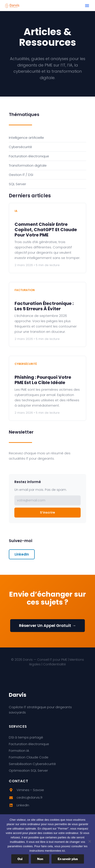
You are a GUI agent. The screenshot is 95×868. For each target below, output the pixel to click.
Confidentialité (54, 664)
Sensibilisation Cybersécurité (32, 764)
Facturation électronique (29, 156)
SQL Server (17, 184)
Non (40, 859)
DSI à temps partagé (26, 737)
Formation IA (19, 751)
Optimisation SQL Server (28, 770)
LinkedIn (22, 554)
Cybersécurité (20, 147)
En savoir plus (68, 859)
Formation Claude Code (29, 757)
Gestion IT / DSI (21, 175)
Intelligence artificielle (26, 138)
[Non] (89, 841)
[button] (87, 6)
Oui (20, 859)
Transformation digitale (28, 165)
